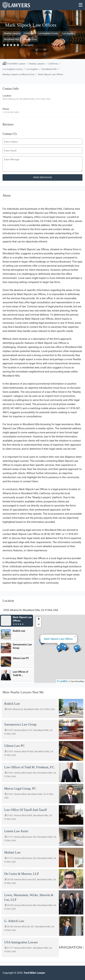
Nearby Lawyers (12, 33)
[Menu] (81, 5)
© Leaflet (62, 681)
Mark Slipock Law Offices (51, 74)
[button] (59, 649)
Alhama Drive (30, 39)
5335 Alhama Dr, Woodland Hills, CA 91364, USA (26, 99)
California (29, 33)
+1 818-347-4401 (11, 112)
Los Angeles (68, 33)
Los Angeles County (48, 33)
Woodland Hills (12, 39)
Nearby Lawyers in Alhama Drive (19, 74)
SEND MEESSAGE (43, 177)
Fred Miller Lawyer (16, 64)
